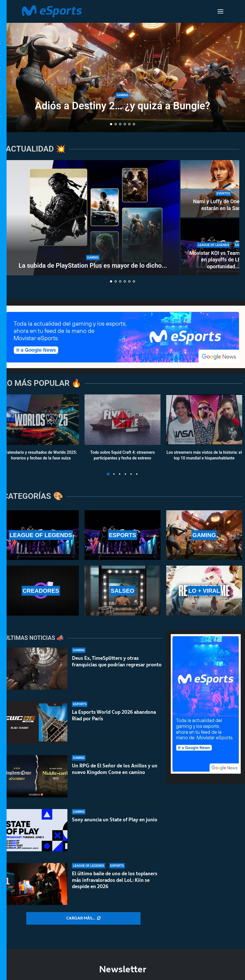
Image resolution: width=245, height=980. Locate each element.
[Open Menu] (220, 11)
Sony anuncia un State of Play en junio (115, 820)
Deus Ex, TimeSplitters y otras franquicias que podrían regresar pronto (117, 661)
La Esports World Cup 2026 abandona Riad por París (114, 715)
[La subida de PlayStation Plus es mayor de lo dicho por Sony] (93, 218)
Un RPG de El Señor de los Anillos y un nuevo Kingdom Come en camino (115, 769)
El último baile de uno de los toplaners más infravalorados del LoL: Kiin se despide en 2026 (115, 880)
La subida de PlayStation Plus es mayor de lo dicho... (93, 266)
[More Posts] (83, 918)
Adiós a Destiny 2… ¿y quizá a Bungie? (122, 106)
